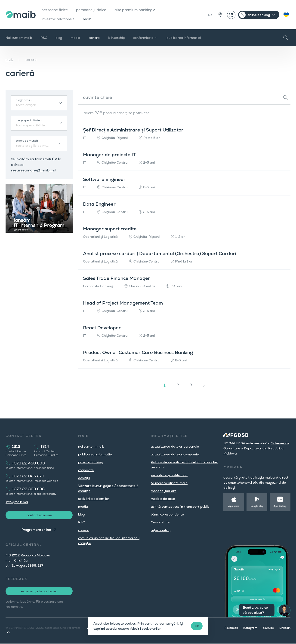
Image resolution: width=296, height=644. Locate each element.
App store (234, 506)
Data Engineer (100, 204)
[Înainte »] (204, 385)
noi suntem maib (91, 447)
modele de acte (163, 499)
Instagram (250, 628)
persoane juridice (91, 10)
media (75, 38)
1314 (45, 447)
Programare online (36, 530)
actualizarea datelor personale (175, 447)
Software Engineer (105, 180)
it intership (116, 38)
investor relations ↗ (58, 19)
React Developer (103, 328)
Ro (210, 15)
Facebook (231, 628)
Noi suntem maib (19, 38)
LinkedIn (285, 628)
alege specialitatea (29, 121)
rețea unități (161, 530)
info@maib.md (17, 502)
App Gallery (280, 506)
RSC (44, 38)
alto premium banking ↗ (136, 10)
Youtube (268, 628)
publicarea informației (184, 38)
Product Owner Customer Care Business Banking (139, 353)
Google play (257, 506)
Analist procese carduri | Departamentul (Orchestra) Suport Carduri (160, 254)
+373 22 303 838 (28, 489)
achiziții (84, 478)
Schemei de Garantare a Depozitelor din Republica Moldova (256, 449)
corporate (86, 470)
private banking (91, 462)
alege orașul (24, 100)
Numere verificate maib (169, 483)
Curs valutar (160, 522)
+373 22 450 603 (28, 463)
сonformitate (146, 38)
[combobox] (39, 103)
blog (59, 38)
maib (88, 19)
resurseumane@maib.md (34, 170)
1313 (16, 447)
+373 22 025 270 (28, 476)
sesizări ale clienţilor (94, 499)
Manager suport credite (111, 229)
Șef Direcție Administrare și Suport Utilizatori (134, 130)
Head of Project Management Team (124, 303)
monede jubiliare (164, 491)
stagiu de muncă (27, 141)
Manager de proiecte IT (110, 155)
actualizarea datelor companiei (175, 455)
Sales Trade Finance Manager (117, 278)
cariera (94, 38)
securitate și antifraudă (169, 475)
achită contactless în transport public (180, 507)
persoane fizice (54, 10)
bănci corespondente (167, 515)
